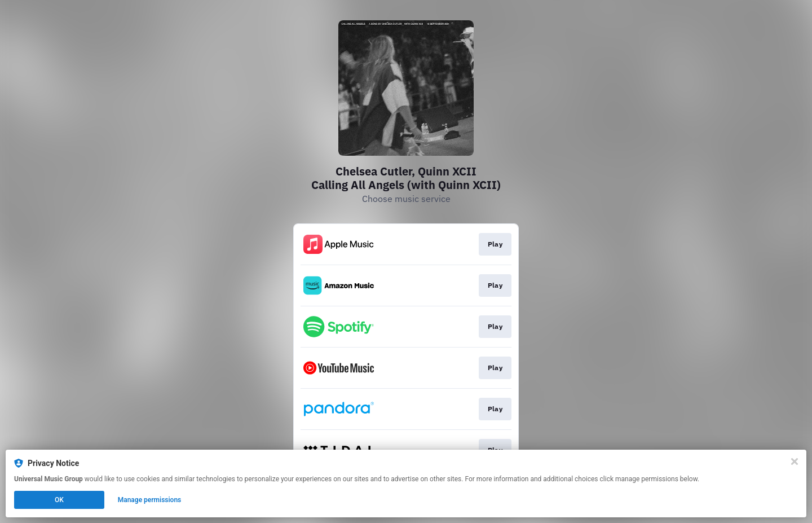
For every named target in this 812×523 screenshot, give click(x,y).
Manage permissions (150, 500)
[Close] (795, 462)
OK (59, 500)
